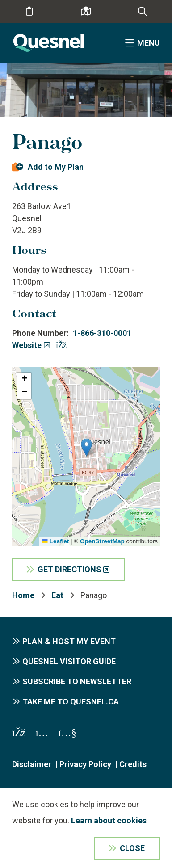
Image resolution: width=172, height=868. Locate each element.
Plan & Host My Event (69, 641)
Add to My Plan (56, 167)
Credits (133, 764)
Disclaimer (32, 764)
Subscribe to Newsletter (77, 681)
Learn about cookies (109, 820)
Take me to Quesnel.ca (71, 702)
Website (27, 345)
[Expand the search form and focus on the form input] (143, 12)
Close (132, 848)
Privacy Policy (85, 764)
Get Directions (69, 569)
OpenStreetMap (102, 541)
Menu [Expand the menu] (149, 43)
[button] (86, 447)
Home (23, 595)
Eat (57, 595)
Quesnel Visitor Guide (69, 661)
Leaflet (55, 541)
